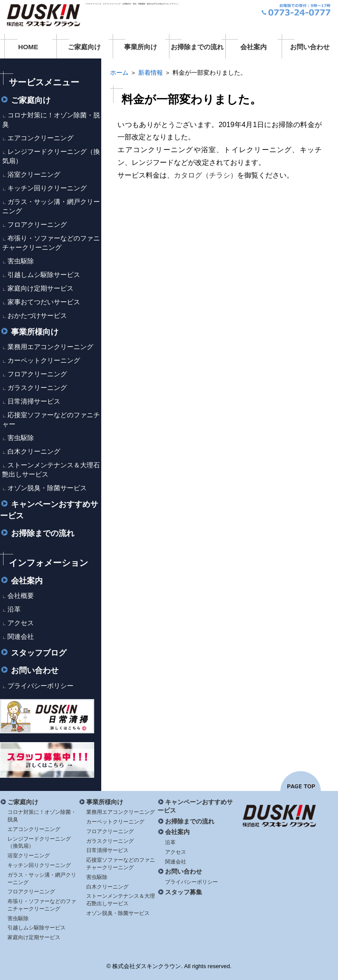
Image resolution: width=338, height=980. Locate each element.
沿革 (14, 609)
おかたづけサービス (37, 315)
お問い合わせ (310, 47)
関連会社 (21, 636)
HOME (28, 47)
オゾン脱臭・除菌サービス (47, 488)
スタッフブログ (33, 653)
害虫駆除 (21, 261)
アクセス (21, 623)
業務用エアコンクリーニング (50, 347)
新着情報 (151, 73)
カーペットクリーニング (44, 360)
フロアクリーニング (37, 224)
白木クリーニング (34, 451)
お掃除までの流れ (197, 47)
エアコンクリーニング (40, 138)
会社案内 (253, 47)
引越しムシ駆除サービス (44, 275)
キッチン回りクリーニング (47, 188)
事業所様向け (29, 332)
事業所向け (141, 47)
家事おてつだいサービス (44, 302)
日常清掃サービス (34, 401)
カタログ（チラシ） (206, 175)
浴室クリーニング (34, 174)
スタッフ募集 (180, 892)
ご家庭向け (84, 47)
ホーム (119, 73)
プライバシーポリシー (40, 686)
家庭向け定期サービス (40, 288)
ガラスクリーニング (37, 388)
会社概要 (21, 596)
